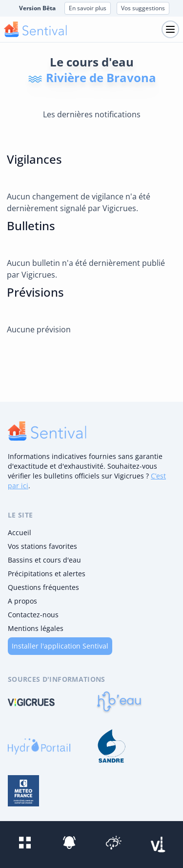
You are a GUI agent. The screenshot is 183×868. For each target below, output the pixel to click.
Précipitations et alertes (47, 574)
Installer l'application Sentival (60, 646)
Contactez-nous (33, 615)
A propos (22, 601)
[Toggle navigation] (170, 29)
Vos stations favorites (42, 546)
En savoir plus (88, 8)
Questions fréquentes (43, 587)
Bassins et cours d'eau (44, 560)
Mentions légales (36, 628)
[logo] (47, 431)
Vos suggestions (143, 8)
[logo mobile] (35, 29)
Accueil (20, 532)
